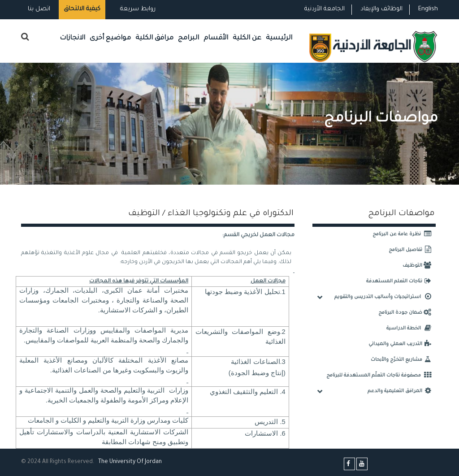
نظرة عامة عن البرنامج (404, 234)
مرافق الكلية (154, 38)
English (428, 9)
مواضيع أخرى (110, 38)
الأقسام (216, 38)
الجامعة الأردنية (325, 9)
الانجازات (72, 38)
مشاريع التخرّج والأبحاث (403, 360)
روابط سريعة (137, 9)
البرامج (188, 38)
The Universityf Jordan (130, 462)
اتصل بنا (39, 9)
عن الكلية (247, 38)
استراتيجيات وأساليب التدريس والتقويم (385, 297)
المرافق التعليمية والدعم (402, 391)
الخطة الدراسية (411, 329)
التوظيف (419, 266)
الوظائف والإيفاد (381, 9)
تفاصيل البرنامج (412, 250)
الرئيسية (279, 38)
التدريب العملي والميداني (402, 344)
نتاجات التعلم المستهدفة (401, 281)
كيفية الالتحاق (82, 9)
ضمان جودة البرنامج (407, 313)
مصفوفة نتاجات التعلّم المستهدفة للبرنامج (381, 376)
